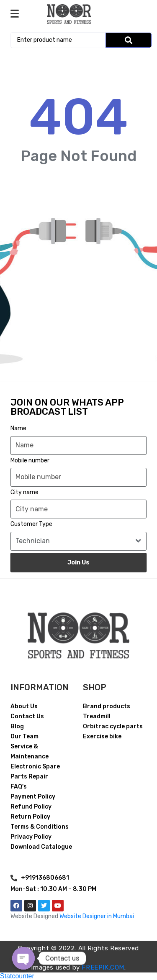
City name (24, 492)
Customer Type (31, 524)
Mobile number (30, 461)
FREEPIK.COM (103, 967)
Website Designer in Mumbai (97, 916)
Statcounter (17, 976)
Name (18, 428)
